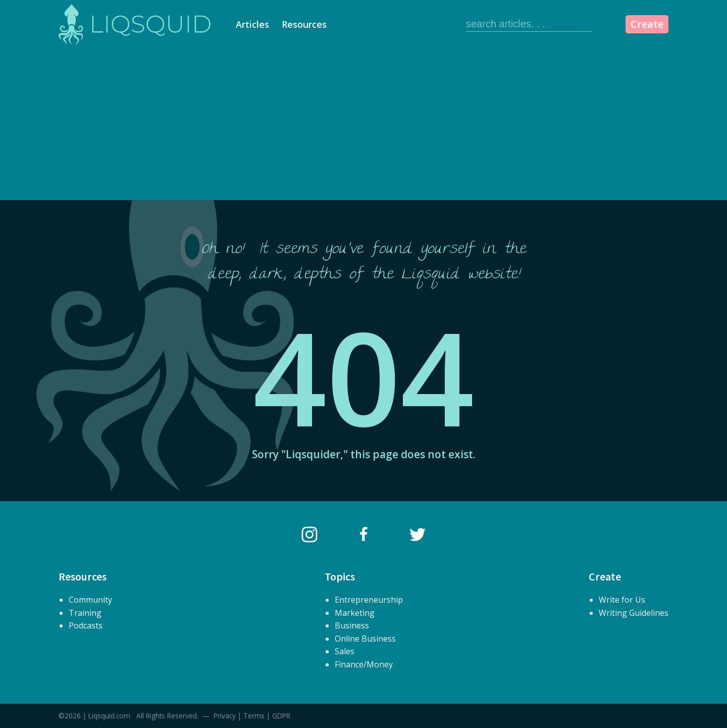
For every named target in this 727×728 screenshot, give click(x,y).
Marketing (355, 613)
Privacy (225, 716)
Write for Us (622, 600)
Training (85, 613)
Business (352, 625)
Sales (345, 651)
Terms (254, 716)
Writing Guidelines (634, 613)
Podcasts (86, 625)
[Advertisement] (363, 124)
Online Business (365, 639)
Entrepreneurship (369, 600)
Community (90, 600)
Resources (304, 24)
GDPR (281, 716)
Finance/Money (364, 664)
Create (647, 24)
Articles (252, 24)
